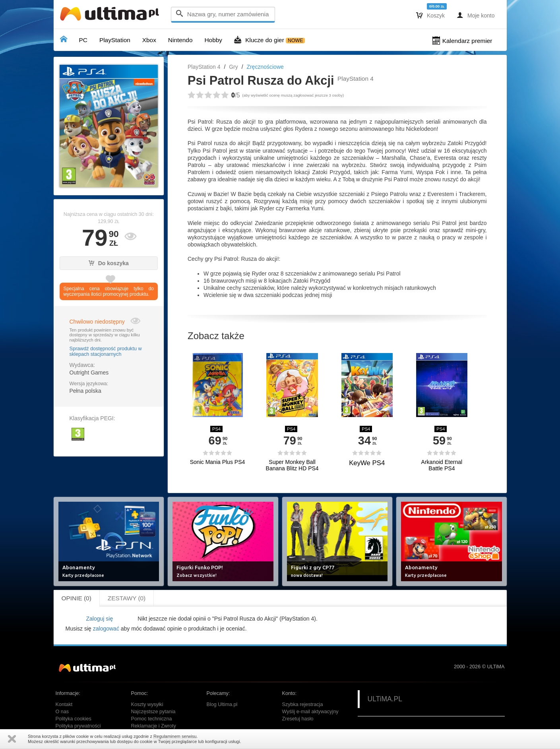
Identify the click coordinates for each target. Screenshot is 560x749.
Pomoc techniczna (152, 719)
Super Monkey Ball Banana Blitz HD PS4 (292, 465)
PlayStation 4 (204, 67)
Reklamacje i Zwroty (154, 726)
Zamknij (12, 739)
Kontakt (64, 704)
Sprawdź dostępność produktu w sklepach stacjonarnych (106, 351)
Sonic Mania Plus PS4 (218, 462)
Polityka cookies (74, 719)
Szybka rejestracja (303, 704)
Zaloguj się (99, 619)
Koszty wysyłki (147, 704)
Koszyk (430, 15)
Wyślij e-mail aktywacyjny (310, 712)
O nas (62, 712)
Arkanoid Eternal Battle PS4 (442, 465)
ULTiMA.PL (385, 699)
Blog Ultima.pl (222, 704)
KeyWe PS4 (367, 463)
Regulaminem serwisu (175, 736)
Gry (233, 67)
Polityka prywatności (78, 726)
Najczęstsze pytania (153, 712)
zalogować (106, 629)
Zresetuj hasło (298, 719)
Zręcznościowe (265, 67)
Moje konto (476, 15)
